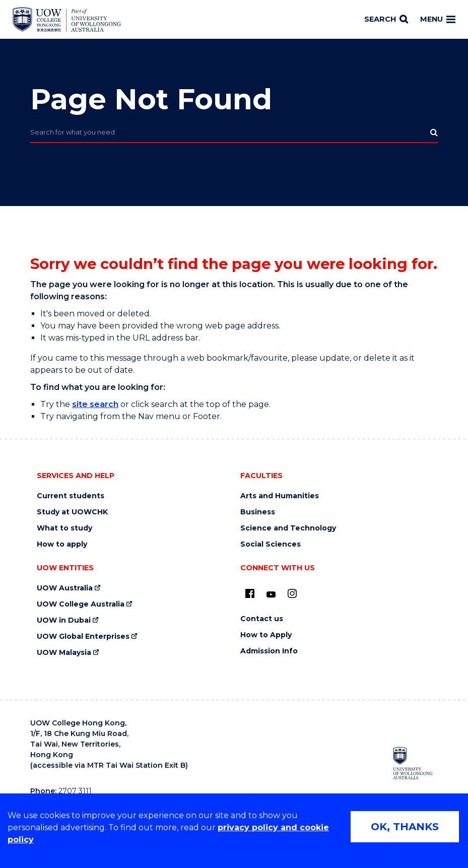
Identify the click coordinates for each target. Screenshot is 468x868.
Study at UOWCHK (72, 512)
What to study (64, 528)
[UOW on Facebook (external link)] (250, 593)
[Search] (386, 20)
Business (258, 512)
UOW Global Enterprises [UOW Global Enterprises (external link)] (83, 637)
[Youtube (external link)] (271, 595)
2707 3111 (75, 791)
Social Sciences (271, 544)
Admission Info (269, 651)
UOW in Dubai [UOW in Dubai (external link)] (64, 620)
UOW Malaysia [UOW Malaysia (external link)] (64, 653)
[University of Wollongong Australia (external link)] (413, 763)
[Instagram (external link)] (292, 593)
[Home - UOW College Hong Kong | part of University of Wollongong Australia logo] (67, 20)
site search (95, 404)
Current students (71, 496)
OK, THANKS (405, 827)
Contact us (262, 619)
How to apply (62, 544)
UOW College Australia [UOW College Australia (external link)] (81, 604)
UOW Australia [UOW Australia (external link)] (65, 588)
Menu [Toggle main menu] (438, 19)
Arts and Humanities (280, 496)
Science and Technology (288, 528)
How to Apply (266, 635)
